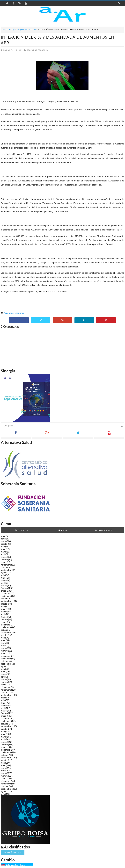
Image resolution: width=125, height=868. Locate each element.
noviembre (6, 565)
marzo (4, 541)
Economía (33, 29)
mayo (3, 552)
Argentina (22, 29)
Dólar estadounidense (15, 865)
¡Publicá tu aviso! (13, 852)
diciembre (5, 593)
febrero (4, 560)
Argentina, (32, 50)
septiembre (6, 570)
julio (3, 546)
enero (4, 562)
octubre (4, 567)
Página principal (9, 29)
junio (3, 536)
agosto (4, 544)
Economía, (43, 50)
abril (3, 539)
